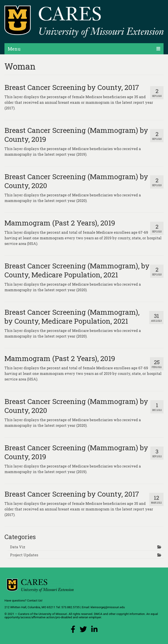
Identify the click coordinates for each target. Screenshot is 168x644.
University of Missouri (53, 614)
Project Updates (24, 555)
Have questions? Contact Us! (23, 600)
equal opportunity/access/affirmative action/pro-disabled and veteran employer (81, 616)
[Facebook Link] (73, 630)
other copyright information (127, 614)
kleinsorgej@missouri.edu (108, 607)
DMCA (98, 614)
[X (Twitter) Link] (83, 630)
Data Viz (18, 547)
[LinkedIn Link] (94, 630)
